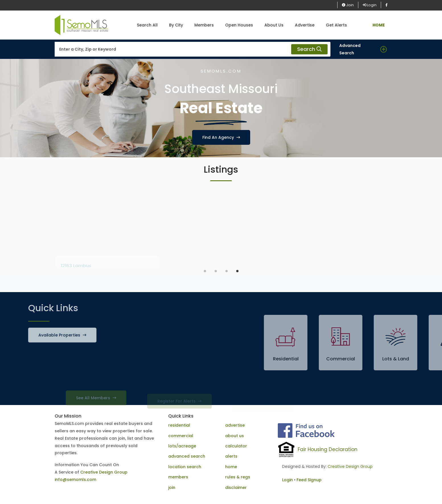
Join (348, 5)
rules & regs (238, 477)
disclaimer (236, 488)
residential (179, 425)
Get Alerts (336, 25)
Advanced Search (350, 49)
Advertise (305, 25)
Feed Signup (309, 480)
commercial (181, 436)
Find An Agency (221, 137)
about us (235, 436)
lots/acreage (182, 446)
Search (309, 49)
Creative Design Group (104, 472)
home (231, 467)
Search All (147, 25)
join (172, 488)
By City (176, 25)
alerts (231, 456)
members (178, 477)
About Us (274, 25)
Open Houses (239, 25)
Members (204, 25)
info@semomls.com (75, 480)
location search (185, 467)
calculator (236, 446)
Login (370, 5)
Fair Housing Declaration (328, 449)
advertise (235, 425)
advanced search (187, 456)
